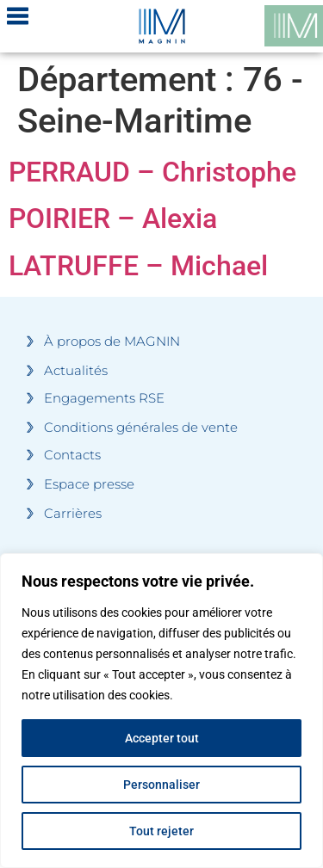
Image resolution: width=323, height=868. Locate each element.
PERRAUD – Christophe (152, 172)
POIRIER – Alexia (113, 219)
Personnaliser (161, 785)
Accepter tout (162, 738)
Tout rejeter (161, 831)
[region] (161, 711)
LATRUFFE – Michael (138, 266)
